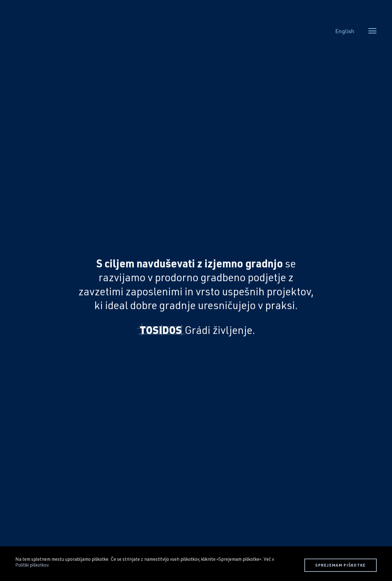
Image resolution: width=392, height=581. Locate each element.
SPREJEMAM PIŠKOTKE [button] (340, 565)
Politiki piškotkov (32, 565)
